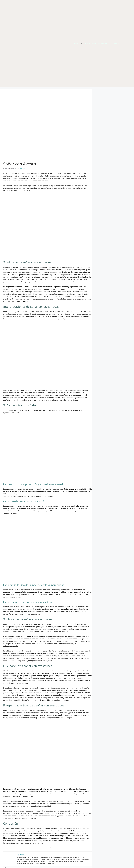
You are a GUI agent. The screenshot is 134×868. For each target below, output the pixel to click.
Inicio (77, 43)
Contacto (116, 43)
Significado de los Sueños (95, 43)
